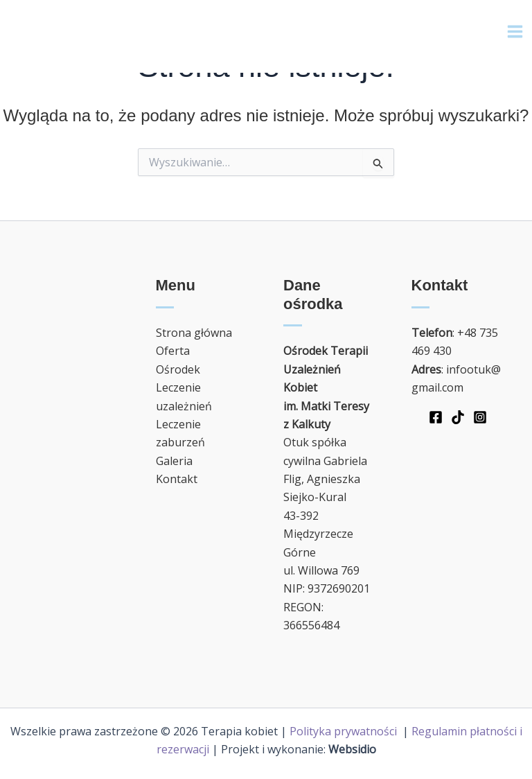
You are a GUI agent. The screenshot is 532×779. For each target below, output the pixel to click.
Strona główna (194, 333)
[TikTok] (458, 417)
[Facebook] (436, 417)
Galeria (174, 461)
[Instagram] (480, 417)
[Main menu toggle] (515, 32)
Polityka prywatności (345, 731)
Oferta (173, 351)
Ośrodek (178, 369)
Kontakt (177, 479)
